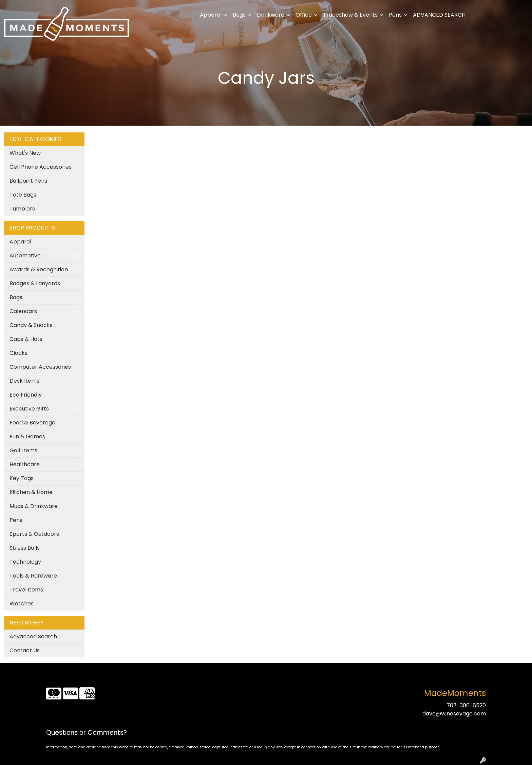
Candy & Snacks (31, 325)
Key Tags (22, 478)
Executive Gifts (29, 409)
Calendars (23, 311)
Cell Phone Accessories (41, 167)
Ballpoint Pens (28, 181)
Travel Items (26, 590)
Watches (22, 604)
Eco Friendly (26, 395)
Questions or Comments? (87, 733)
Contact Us (25, 650)
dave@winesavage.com (454, 714)
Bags (239, 15)
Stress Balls (25, 548)
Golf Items (23, 450)
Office (304, 15)
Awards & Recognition (39, 269)
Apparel (211, 15)
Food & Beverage (32, 423)
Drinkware (271, 15)
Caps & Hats (26, 339)
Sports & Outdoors (34, 534)
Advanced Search (33, 636)
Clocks (18, 353)
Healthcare (25, 464)
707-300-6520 (466, 705)
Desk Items (24, 381)
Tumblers (22, 209)
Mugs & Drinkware (34, 506)
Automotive (25, 256)
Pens (395, 15)
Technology (25, 562)
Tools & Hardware (33, 576)
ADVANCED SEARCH (439, 15)
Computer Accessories (40, 367)
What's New (25, 153)
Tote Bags (23, 195)
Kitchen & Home (31, 492)
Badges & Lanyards (35, 283)
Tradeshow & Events (350, 15)
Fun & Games (27, 436)
